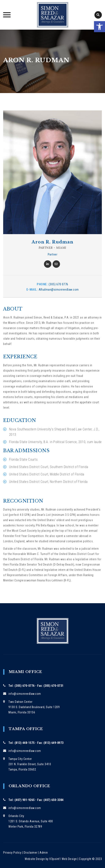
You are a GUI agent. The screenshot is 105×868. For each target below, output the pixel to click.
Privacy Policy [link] (12, 853)
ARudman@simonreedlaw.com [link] (59, 290)
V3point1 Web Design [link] (63, 859)
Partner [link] (53, 254)
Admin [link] (44, 853)
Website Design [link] (35, 859)
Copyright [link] (85, 859)
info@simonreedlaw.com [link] (25, 694)
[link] (100, 27)
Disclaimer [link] (31, 853)
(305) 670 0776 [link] (58, 284)
